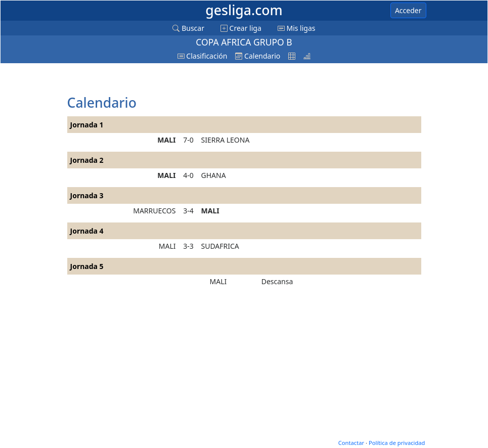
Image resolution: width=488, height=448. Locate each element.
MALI (166, 140)
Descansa (277, 281)
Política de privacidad (397, 443)
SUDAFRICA (220, 246)
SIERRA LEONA (226, 140)
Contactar (351, 443)
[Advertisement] (148, 80)
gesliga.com (244, 10)
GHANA (214, 175)
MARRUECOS (154, 211)
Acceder (408, 10)
